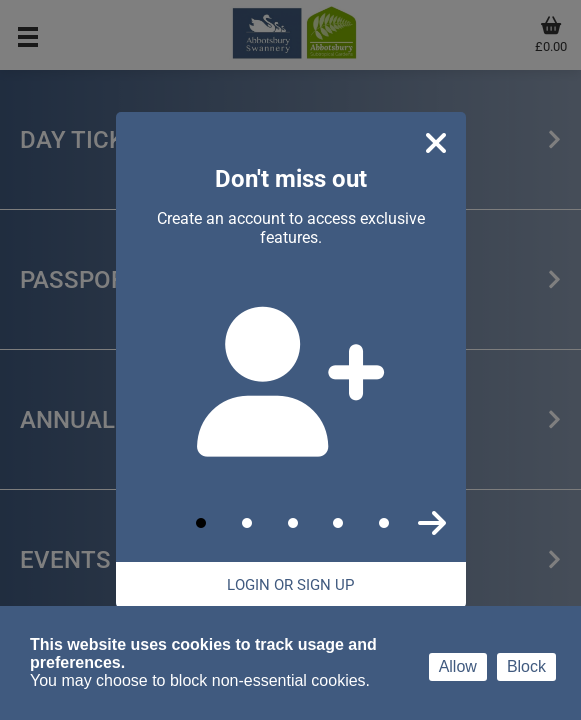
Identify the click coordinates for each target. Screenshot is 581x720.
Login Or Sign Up (290, 585)
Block (526, 666)
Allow (458, 666)
